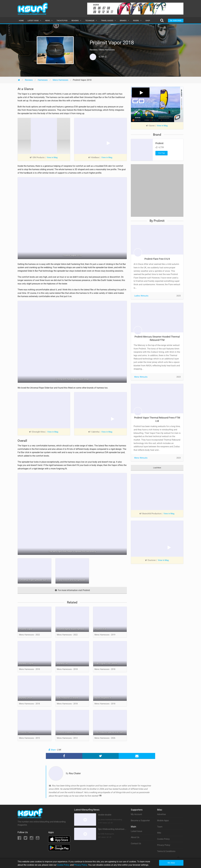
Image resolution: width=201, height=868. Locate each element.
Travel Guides (107, 21)
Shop (148, 21)
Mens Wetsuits (141, 377)
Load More (157, 468)
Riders (136, 21)
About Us (135, 837)
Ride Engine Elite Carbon (106, 663)
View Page (161, 153)
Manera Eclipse (26, 663)
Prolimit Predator (27, 732)
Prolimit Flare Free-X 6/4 (157, 259)
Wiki (159, 833)
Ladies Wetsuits (141, 296)
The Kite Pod (62, 21)
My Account (136, 814)
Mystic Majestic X (103, 698)
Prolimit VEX (100, 629)
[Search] (162, 21)
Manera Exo (62, 663)
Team (160, 827)
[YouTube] (38, 839)
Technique (90, 21)
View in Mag (52, 157)
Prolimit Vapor (26, 629)
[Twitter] (26, 839)
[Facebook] (20, 839)
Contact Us (136, 843)
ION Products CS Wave (67, 698)
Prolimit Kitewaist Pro (67, 732)
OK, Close (171, 863)
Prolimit (159, 143)
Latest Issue (33, 21)
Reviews (75, 21)
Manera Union (26, 698)
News (48, 21)
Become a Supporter (140, 821)
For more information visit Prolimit (72, 590)
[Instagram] (32, 839)
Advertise (161, 814)
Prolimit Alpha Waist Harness (70, 629)
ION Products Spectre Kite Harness (111, 732)
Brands (123, 21)
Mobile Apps (163, 821)
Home (21, 21)
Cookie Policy (163, 839)
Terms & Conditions (166, 851)
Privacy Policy (164, 845)
